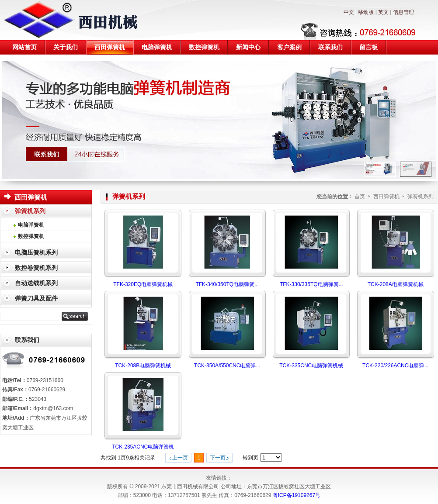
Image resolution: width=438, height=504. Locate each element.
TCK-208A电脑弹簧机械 (396, 284)
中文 (349, 12)
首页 (360, 197)
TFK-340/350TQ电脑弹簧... (227, 284)
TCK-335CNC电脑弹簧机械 (311, 366)
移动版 (366, 12)
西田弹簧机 (387, 197)
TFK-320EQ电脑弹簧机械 (143, 284)
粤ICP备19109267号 (297, 495)
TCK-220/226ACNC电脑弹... (395, 366)
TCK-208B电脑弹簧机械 (143, 366)
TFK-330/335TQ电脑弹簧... (311, 284)
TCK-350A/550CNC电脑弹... (227, 366)
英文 (383, 12)
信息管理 (403, 12)
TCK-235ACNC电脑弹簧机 (143, 447)
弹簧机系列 (421, 197)
